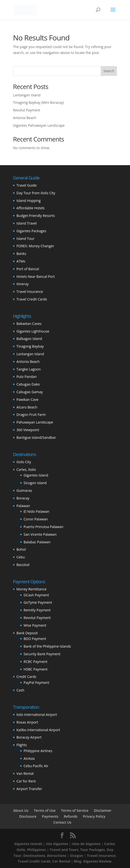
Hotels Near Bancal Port (36, 276)
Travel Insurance (30, 292)
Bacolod (23, 565)
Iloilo (21, 850)
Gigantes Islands (28, 844)
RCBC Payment (36, 662)
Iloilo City (24, 462)
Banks (21, 254)
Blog (78, 861)
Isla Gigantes (57, 844)
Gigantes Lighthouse (33, 331)
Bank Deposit (27, 633)
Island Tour (25, 239)
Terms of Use (45, 810)
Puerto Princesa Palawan (43, 527)
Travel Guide (27, 185)
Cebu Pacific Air (36, 766)
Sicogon (77, 856)
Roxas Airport (27, 722)
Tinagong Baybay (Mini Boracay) (39, 102)
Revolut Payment (27, 110)
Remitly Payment (37, 610)
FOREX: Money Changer (35, 246)
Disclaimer (103, 810)
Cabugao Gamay (30, 392)
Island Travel (27, 223)
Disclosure (28, 816)
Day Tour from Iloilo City (36, 193)
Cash (20, 690)
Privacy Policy (94, 816)
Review (105, 861)
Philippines (37, 850)
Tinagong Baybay (30, 346)
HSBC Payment (36, 669)
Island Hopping (29, 201)
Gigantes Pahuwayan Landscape (39, 125)
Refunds (71, 816)
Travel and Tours (64, 850)
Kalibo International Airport (38, 730)
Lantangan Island (27, 95)
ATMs (21, 261)
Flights (22, 745)
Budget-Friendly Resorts (36, 216)
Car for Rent (26, 781)
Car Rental (61, 861)
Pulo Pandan (27, 377)
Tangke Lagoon (29, 369)
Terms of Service (75, 810)
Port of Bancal (28, 269)
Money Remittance (32, 589)
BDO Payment (35, 639)
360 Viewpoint (28, 430)
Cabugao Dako (28, 384)
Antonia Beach (25, 118)
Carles (109, 844)
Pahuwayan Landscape (35, 422)
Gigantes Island (36, 475)
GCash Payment (36, 595)
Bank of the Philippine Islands (47, 646)
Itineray (23, 284)
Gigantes (91, 861)
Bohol (21, 549)
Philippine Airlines (38, 751)
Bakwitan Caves (29, 324)
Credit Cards (26, 677)
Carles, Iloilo (26, 469)
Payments (50, 816)
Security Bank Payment (42, 654)
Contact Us (62, 822)
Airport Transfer (29, 789)
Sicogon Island (35, 483)
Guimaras (24, 490)
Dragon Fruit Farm (31, 415)
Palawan (23, 506)
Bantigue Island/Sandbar (36, 437)
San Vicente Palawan (40, 534)
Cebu (21, 557)
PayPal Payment (36, 682)
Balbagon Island (29, 339)
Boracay (23, 498)
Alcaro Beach (27, 407)
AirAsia (29, 758)
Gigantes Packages (31, 231)
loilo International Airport (37, 715)
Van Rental (25, 773)
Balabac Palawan (37, 542)
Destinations (34, 856)
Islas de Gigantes (86, 844)
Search (109, 71)
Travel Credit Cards (32, 299)
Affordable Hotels (31, 208)
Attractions (57, 856)
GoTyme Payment (38, 602)
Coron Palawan (36, 519)
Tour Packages (93, 850)
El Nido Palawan (36, 511)
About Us (21, 810)
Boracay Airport (29, 737)
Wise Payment (35, 625)
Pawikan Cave (27, 399)
